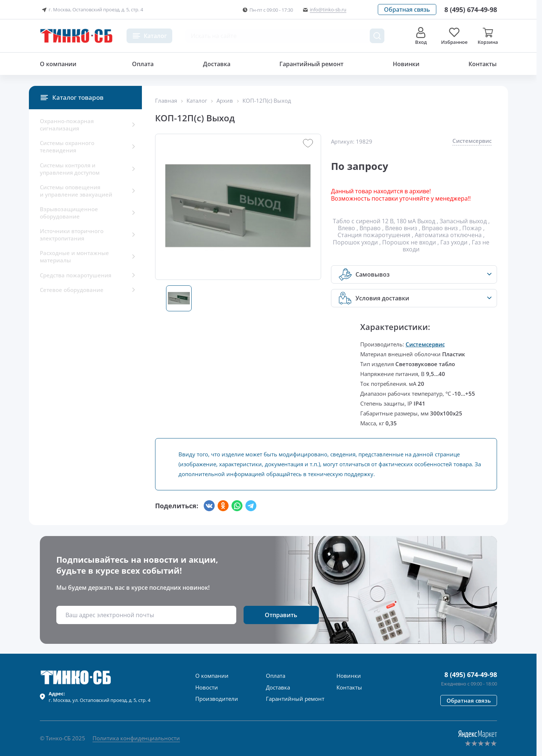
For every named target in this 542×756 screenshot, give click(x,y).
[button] (407, 10)
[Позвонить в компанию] (471, 10)
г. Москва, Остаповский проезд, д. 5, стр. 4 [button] (91, 10)
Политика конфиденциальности (136, 738)
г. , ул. (99, 697)
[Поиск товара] (377, 36)
